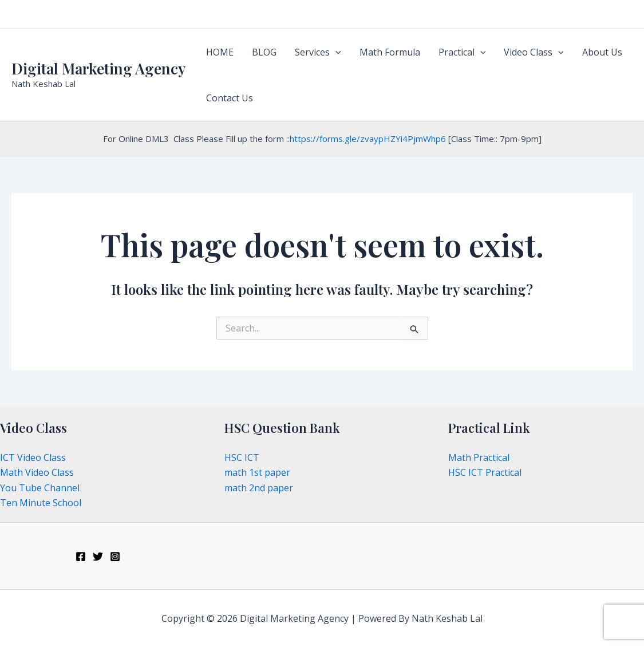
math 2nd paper (259, 488)
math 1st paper (257, 472)
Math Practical (479, 457)
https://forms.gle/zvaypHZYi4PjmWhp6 (368, 139)
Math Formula (390, 52)
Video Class (534, 52)
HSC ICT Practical (485, 472)
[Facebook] (81, 557)
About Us (602, 52)
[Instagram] (115, 557)
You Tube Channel (40, 488)
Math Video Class (37, 472)
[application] (335, 52)
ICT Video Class (33, 457)
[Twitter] (98, 557)
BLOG (264, 52)
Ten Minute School (41, 503)
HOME (220, 52)
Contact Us (230, 98)
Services (318, 52)
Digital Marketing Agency (98, 68)
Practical (462, 52)
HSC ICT (242, 457)
